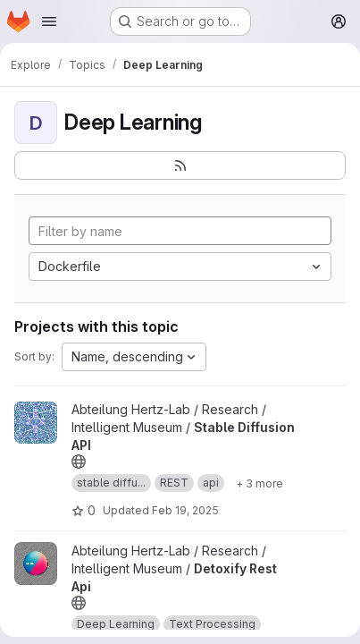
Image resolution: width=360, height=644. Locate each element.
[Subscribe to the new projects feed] (180, 165)
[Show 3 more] (260, 483)
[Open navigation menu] (49, 21)
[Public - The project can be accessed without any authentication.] (79, 462)
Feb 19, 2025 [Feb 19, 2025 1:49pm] (185, 510)
